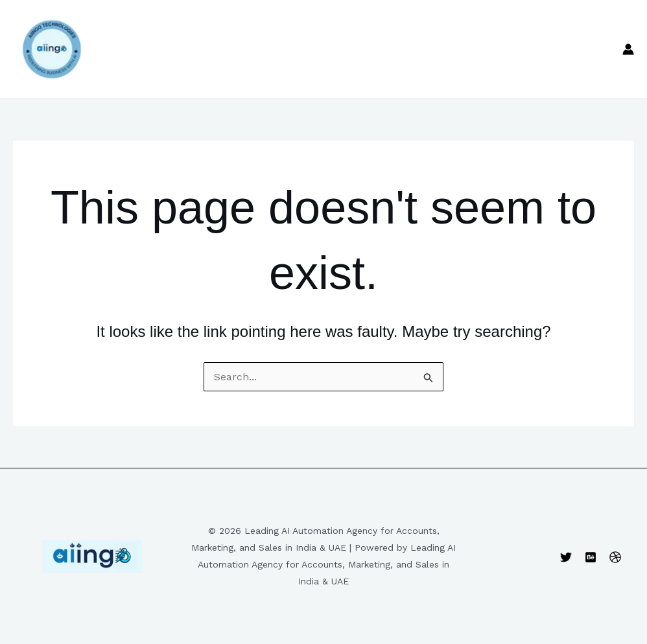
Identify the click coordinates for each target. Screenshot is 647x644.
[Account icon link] (628, 49)
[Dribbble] (615, 557)
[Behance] (591, 557)
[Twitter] (566, 557)
